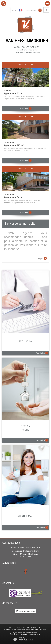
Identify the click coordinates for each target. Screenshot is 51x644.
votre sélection (32, 10)
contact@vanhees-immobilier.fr (27, 50)
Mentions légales (16, 629)
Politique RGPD (43, 629)
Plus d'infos (42, 353)
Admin (36, 629)
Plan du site (7, 629)
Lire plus (42, 258)
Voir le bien (26, 109)
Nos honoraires (26, 629)
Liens (32, 629)
